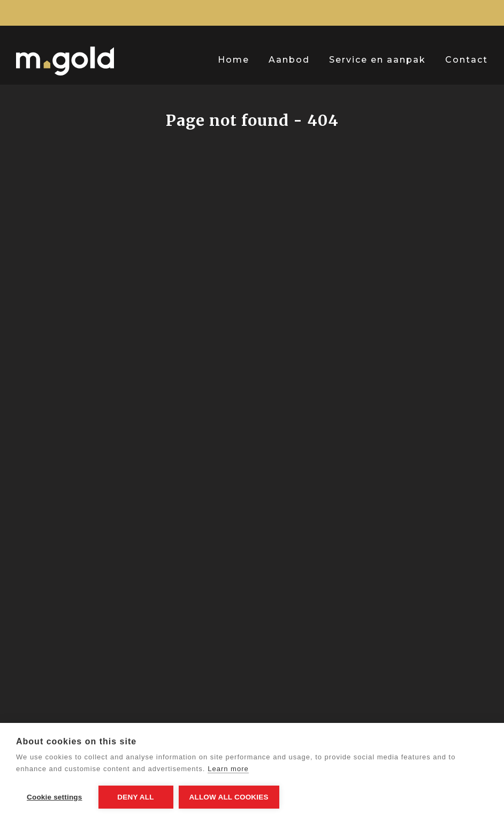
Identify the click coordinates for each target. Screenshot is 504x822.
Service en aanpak (377, 60)
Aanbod (289, 60)
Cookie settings (55, 797)
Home (234, 60)
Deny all (135, 797)
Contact (467, 60)
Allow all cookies (229, 797)
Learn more (228, 769)
